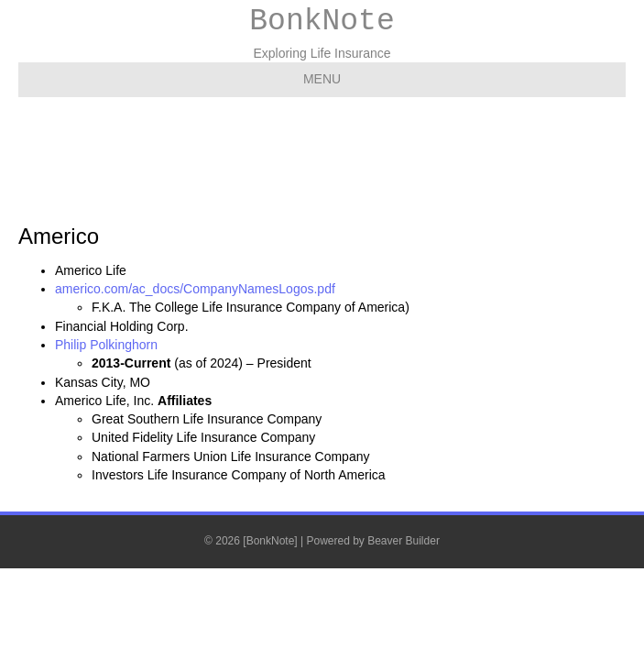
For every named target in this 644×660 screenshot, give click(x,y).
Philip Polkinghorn (106, 345)
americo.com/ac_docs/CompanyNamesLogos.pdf (195, 289)
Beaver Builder (404, 541)
